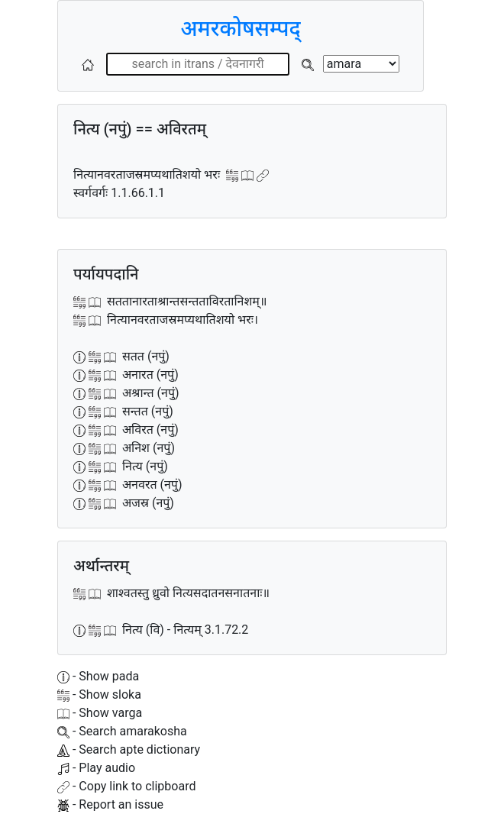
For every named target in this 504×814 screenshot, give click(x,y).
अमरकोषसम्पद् (240, 29)
